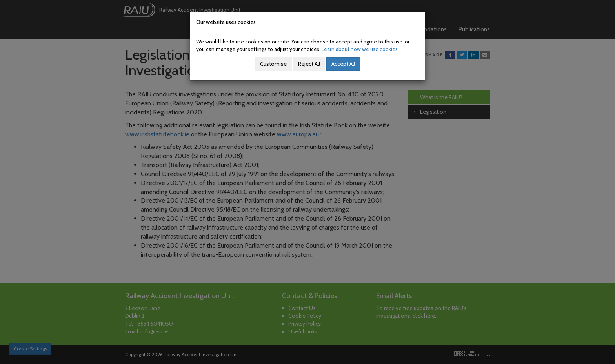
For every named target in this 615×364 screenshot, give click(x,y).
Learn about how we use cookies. (360, 49)
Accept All (343, 64)
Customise (273, 64)
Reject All (309, 64)
